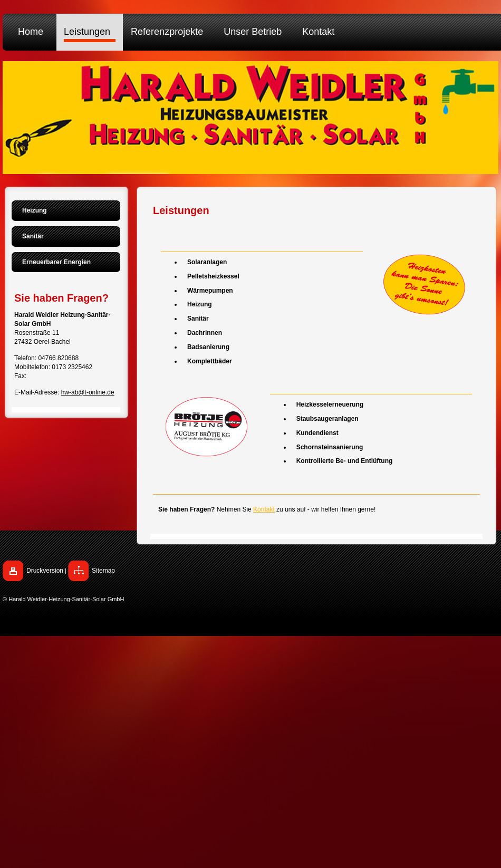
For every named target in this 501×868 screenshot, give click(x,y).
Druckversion (45, 571)
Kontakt (264, 509)
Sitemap (103, 571)
